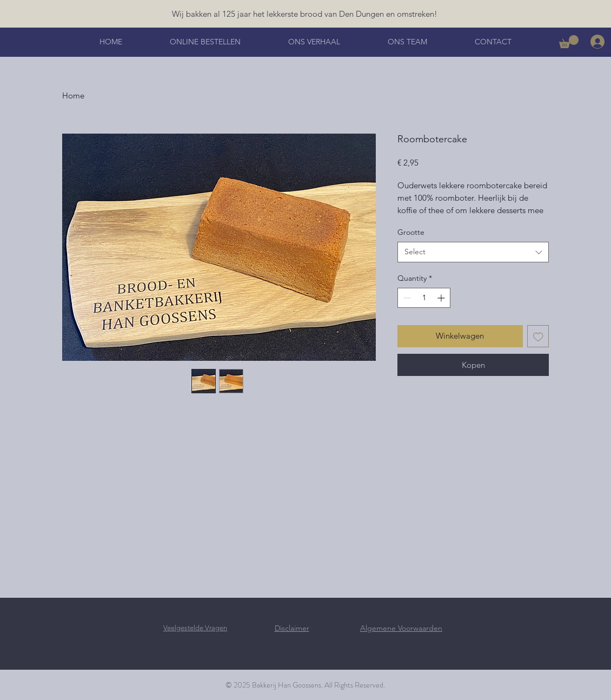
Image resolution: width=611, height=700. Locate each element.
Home (73, 95)
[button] (569, 42)
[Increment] (442, 298)
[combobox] (473, 252)
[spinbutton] (424, 298)
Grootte (411, 232)
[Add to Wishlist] (538, 336)
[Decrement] (406, 298)
